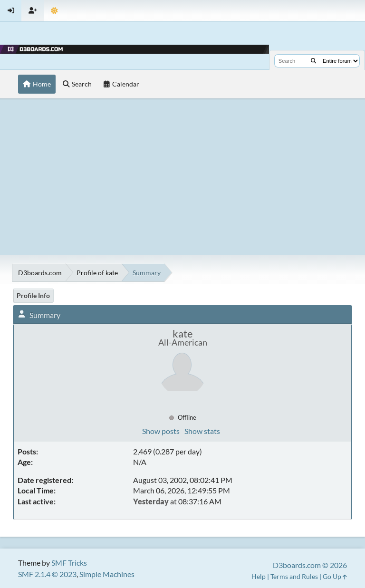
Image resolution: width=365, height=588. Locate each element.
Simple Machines (107, 574)
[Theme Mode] (54, 11)
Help (259, 576)
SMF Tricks (69, 563)
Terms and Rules (294, 576)
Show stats (202, 431)
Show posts (161, 431)
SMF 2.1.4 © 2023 (47, 574)
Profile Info (33, 295)
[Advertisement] (182, 177)
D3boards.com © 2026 (310, 565)
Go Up (335, 576)
